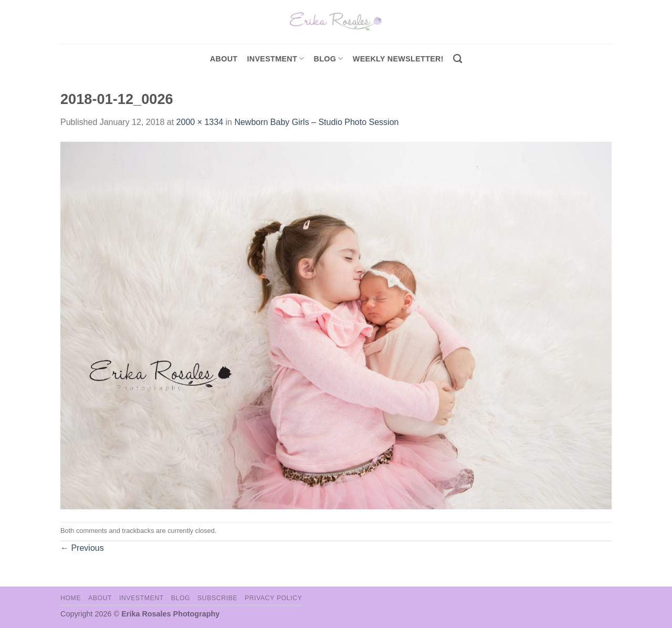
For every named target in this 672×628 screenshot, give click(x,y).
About (224, 59)
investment (275, 59)
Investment (141, 598)
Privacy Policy (273, 598)
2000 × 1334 (200, 122)
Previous (82, 548)
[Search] (458, 59)
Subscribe (217, 598)
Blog (329, 59)
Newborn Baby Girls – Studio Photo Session (316, 122)
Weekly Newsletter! (398, 59)
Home (71, 598)
